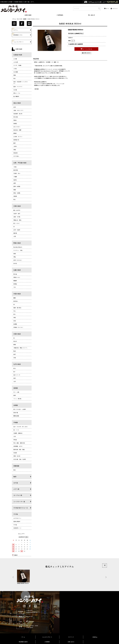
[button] (13, 577)
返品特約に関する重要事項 (76, 44)
